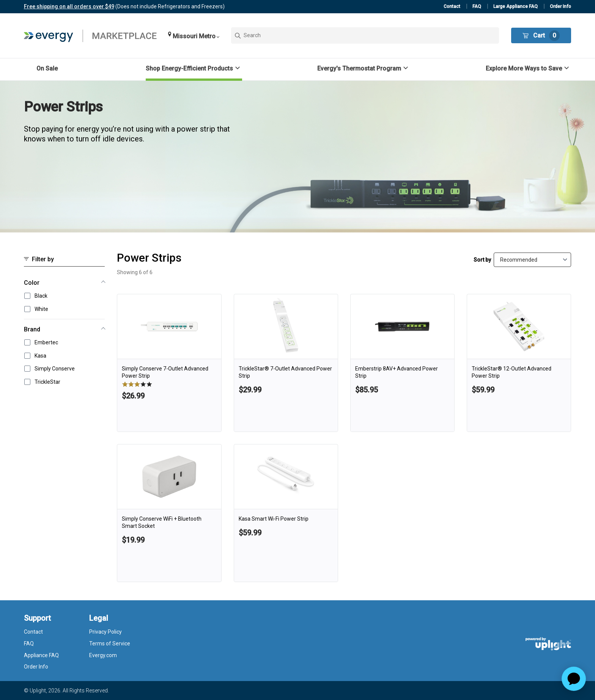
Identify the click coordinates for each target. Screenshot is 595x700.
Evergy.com (103, 655)
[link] (169, 363)
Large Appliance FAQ (516, 6)
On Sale (47, 68)
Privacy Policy (105, 632)
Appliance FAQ (41, 655)
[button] (194, 35)
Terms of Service (110, 643)
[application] (574, 679)
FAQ (477, 6)
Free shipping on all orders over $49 (69, 6)
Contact (452, 6)
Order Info (560, 6)
